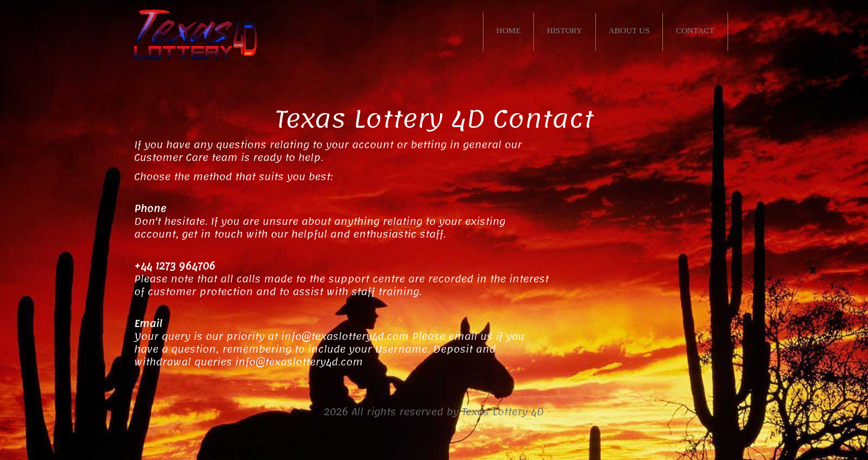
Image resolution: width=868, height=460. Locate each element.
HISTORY (564, 30)
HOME (508, 30)
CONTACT (695, 30)
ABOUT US (629, 30)
